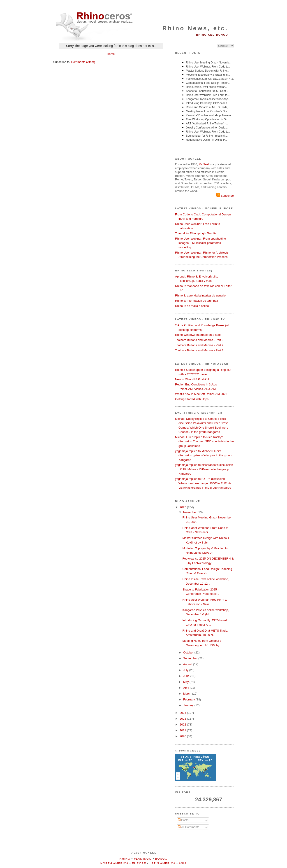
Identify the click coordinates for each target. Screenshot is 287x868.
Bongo (161, 859)
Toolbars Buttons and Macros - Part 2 (199, 345)
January (189, 705)
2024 (183, 713)
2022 (183, 724)
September (191, 658)
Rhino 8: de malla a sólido (192, 306)
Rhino (125, 859)
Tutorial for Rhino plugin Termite (196, 233)
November (190, 512)
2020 (183, 736)
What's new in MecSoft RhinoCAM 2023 (201, 394)
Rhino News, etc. (195, 28)
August (188, 664)
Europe (139, 863)
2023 (183, 719)
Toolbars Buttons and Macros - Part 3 (199, 340)
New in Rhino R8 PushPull (192, 379)
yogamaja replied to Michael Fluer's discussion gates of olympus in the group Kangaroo (203, 455)
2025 (183, 507)
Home (111, 54)
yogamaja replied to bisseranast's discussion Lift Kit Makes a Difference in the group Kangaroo (204, 469)
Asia (183, 863)
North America (114, 863)
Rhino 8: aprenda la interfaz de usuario (200, 295)
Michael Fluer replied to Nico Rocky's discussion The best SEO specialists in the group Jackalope (204, 441)
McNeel (204, 164)
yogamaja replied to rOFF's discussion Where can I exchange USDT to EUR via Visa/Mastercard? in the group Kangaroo (203, 483)
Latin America (162, 863)
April (187, 688)
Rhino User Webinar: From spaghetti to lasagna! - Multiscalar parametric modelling (200, 243)
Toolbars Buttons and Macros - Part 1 (199, 350)
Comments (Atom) (83, 62)
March (188, 694)
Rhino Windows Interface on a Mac (198, 335)
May (186, 682)
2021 (183, 730)
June (187, 676)
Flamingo (143, 859)
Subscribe (225, 196)
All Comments (189, 827)
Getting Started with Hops (192, 399)
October (189, 652)
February (190, 699)
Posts (183, 820)
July (186, 670)
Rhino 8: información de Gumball (196, 301)
